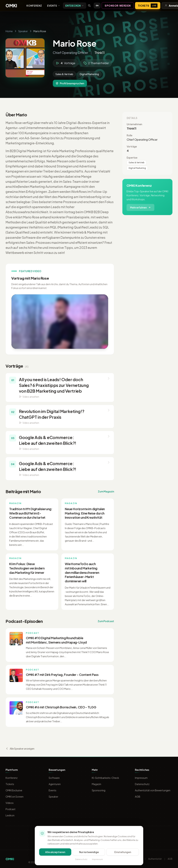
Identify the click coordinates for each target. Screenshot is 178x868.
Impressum (141, 778)
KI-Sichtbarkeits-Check (105, 778)
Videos (10, 803)
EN (97, 5)
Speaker (23, 31)
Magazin (96, 784)
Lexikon (10, 815)
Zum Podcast (106, 621)
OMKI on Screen (15, 797)
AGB (138, 797)
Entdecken (75, 6)
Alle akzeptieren (55, 852)
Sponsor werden (118, 6)
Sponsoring (99, 790)
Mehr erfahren (140, 207)
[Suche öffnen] (89, 6)
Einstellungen (123, 852)
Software (54, 778)
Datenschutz (142, 784)
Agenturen (55, 784)
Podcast (11, 809)
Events (54, 6)
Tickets (148, 6)
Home (9, 31)
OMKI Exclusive (14, 790)
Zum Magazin (106, 491)
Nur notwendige (89, 852)
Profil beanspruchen (70, 83)
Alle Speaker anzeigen (20, 749)
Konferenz (34, 6)
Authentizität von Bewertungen (153, 790)
